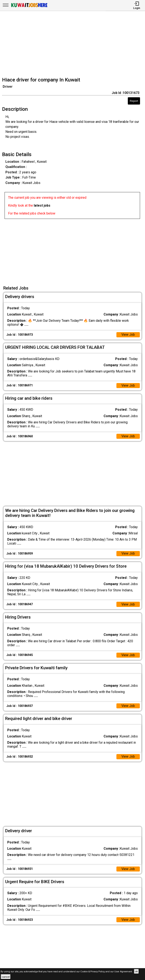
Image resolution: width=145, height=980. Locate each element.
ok (136, 971)
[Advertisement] (74, 44)
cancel (6, 977)
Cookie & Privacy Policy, (93, 972)
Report (134, 101)
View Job (128, 335)
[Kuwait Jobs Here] (29, 7)
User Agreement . (124, 972)
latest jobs (42, 205)
